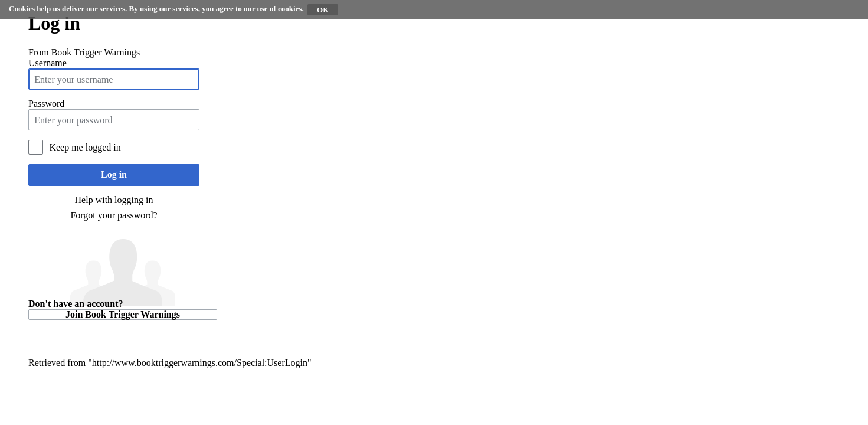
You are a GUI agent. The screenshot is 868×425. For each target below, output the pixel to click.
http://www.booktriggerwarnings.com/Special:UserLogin (200, 363)
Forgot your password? (114, 215)
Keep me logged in (85, 147)
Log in (114, 174)
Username (48, 63)
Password (46, 104)
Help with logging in (114, 200)
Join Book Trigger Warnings (123, 314)
